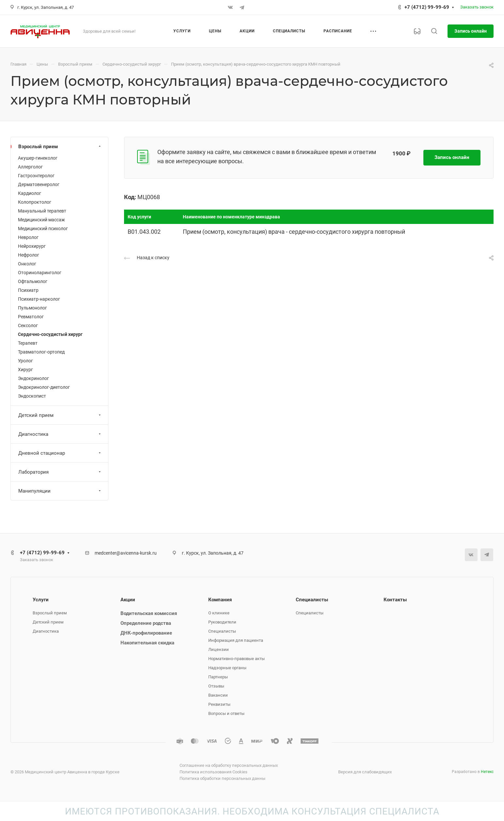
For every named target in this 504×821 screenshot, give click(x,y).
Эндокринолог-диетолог (44, 387)
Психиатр (28, 290)
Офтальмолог (33, 281)
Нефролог (29, 255)
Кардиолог (30, 193)
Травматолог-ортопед (41, 352)
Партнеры (218, 677)
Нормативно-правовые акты (236, 659)
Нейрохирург (32, 246)
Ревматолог (31, 317)
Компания (220, 600)
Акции (128, 600)
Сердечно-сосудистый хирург (50, 334)
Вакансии (218, 695)
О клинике (219, 613)
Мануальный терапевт (42, 211)
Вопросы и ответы (226, 713)
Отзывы (216, 686)
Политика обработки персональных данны (222, 778)
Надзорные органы (227, 668)
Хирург (25, 370)
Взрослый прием (60, 147)
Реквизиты (219, 704)
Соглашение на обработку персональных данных (229, 765)
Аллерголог (30, 167)
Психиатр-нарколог (39, 299)
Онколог (27, 264)
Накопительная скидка (147, 643)
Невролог (28, 237)
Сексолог (28, 325)
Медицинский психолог (43, 229)
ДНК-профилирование (146, 633)
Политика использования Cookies (213, 772)
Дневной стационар (60, 453)
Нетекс (487, 772)
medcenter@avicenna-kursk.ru (126, 553)
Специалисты (222, 631)
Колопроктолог (35, 202)
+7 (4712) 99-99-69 (427, 7)
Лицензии (219, 649)
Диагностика (60, 434)
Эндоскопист (32, 396)
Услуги (41, 600)
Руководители (222, 622)
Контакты (395, 600)
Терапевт (28, 343)
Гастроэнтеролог (36, 176)
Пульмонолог (32, 308)
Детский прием (60, 415)
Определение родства (146, 623)
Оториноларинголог (40, 273)
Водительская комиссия (149, 613)
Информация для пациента (236, 640)
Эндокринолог (33, 378)
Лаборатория (60, 472)
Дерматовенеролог (39, 184)
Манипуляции (60, 491)
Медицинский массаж (41, 220)
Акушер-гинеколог (38, 158)
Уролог (25, 361)
